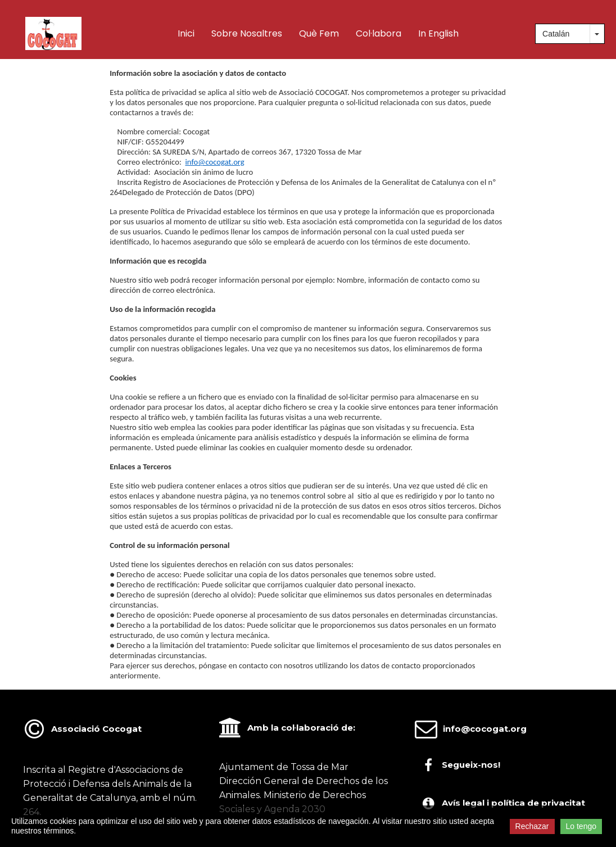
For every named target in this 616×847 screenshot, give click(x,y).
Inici (186, 33)
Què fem (319, 33)
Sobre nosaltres (247, 33)
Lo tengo (581, 826)
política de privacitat (538, 803)
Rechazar (532, 826)
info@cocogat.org (214, 162)
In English (438, 33)
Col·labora (379, 33)
